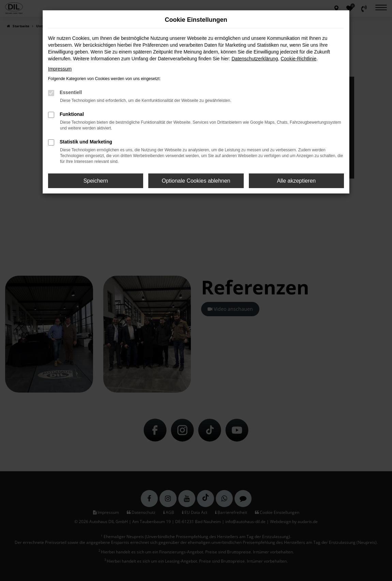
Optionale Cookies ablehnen (196, 181)
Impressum (60, 69)
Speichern (96, 181)
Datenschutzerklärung (255, 59)
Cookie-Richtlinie (298, 59)
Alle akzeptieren (296, 181)
